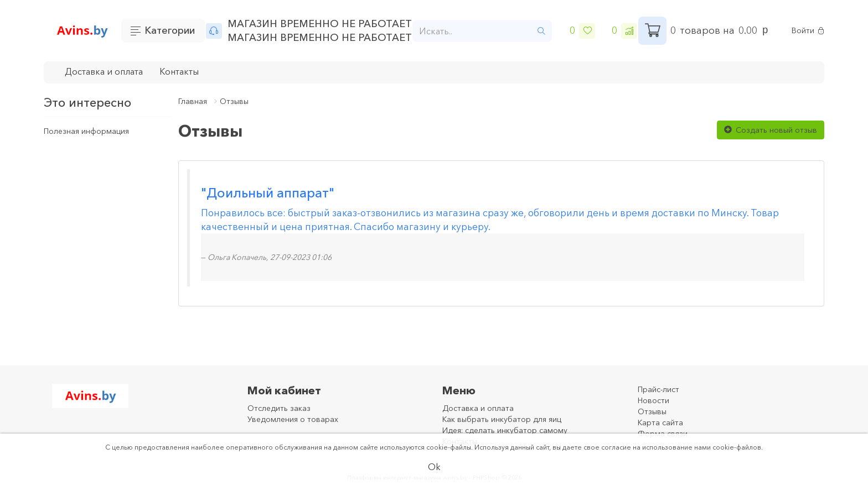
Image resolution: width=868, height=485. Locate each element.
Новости (653, 400)
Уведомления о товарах (293, 419)
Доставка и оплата (104, 71)
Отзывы (234, 101)
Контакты (179, 71)
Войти (808, 31)
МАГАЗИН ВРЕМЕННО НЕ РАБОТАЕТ (320, 24)
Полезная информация (86, 131)
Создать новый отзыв (771, 130)
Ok (434, 467)
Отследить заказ (279, 408)
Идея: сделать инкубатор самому (505, 430)
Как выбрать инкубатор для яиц (502, 419)
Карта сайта (660, 423)
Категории (170, 30)
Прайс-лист (658, 389)
